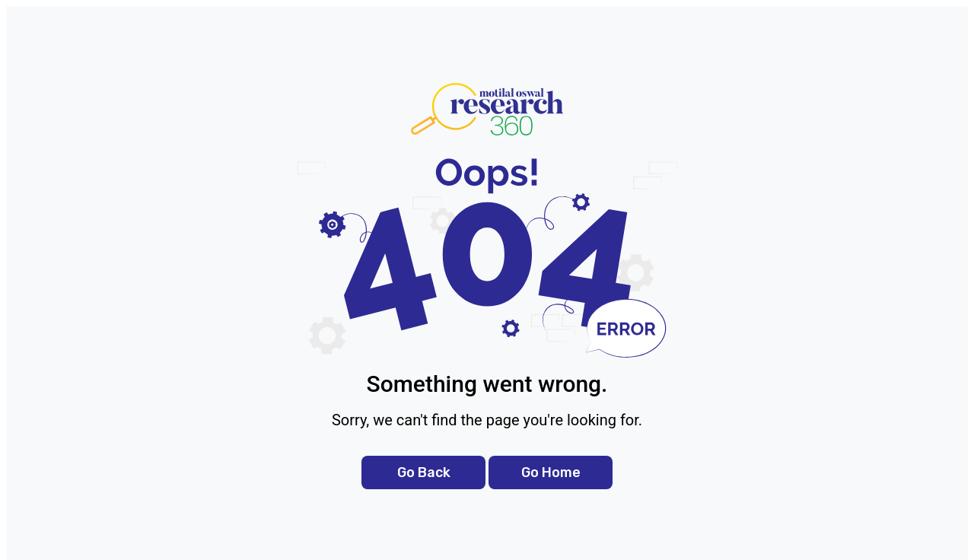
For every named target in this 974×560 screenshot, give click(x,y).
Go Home (551, 473)
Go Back (424, 473)
